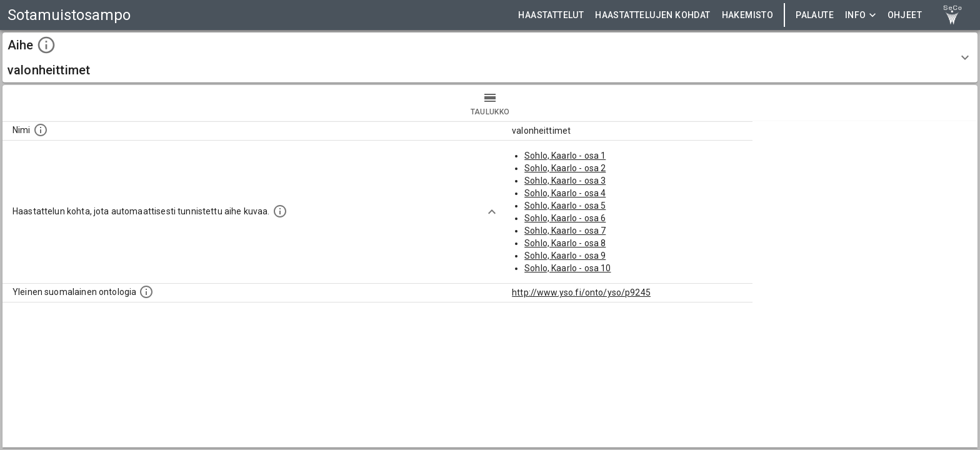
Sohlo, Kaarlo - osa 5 (565, 206)
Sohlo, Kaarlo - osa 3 (565, 181)
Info (861, 15)
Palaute (815, 15)
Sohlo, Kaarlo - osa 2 (565, 168)
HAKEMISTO (748, 15)
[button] (490, 57)
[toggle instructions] (46, 45)
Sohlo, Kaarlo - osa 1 (565, 156)
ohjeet (905, 15)
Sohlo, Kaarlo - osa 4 (565, 193)
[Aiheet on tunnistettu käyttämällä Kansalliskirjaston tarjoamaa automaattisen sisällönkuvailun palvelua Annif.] (280, 211)
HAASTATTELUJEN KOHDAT (652, 15)
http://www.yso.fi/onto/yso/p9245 (581, 292)
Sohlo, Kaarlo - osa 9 (565, 256)
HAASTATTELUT (551, 15)
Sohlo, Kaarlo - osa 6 (565, 218)
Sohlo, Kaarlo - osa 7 (565, 231)
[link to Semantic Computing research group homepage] (952, 15)
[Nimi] (41, 130)
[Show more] (492, 212)
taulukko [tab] (490, 103)
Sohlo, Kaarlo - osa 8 (565, 243)
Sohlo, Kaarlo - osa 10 (567, 268)
